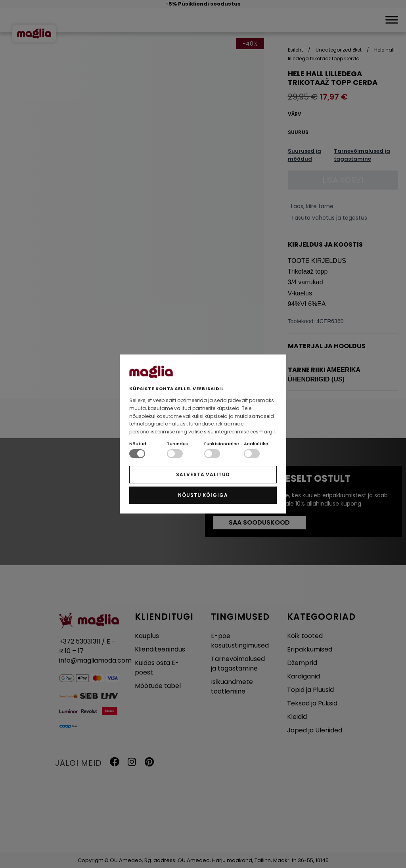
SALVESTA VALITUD (203, 474)
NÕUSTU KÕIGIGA (203, 495)
